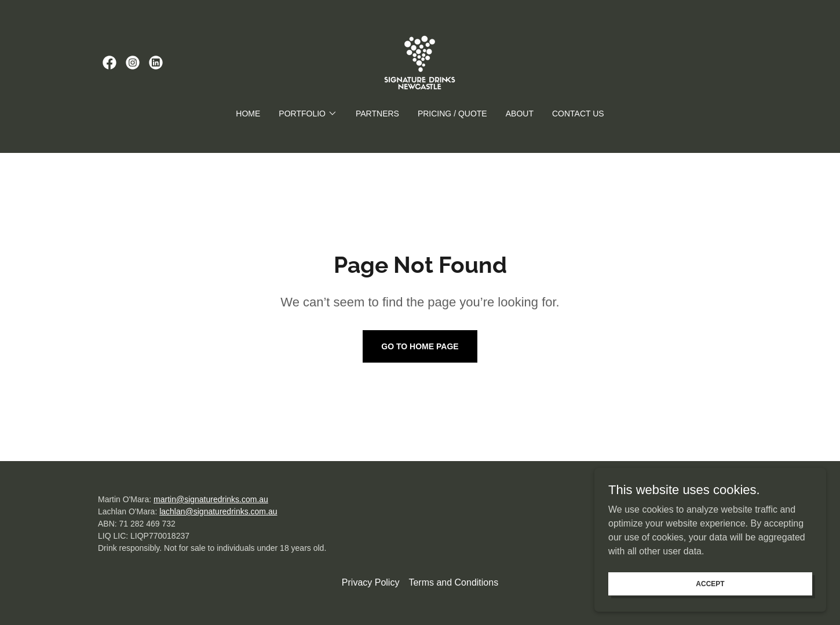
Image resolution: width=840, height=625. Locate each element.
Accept (710, 583)
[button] (308, 114)
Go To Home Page (420, 346)
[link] (109, 63)
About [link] (520, 114)
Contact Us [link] (578, 114)
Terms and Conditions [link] (453, 582)
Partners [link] (377, 114)
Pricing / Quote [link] (452, 114)
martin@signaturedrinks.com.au (211, 499)
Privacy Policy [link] (371, 582)
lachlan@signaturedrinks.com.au (218, 511)
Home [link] (248, 114)
